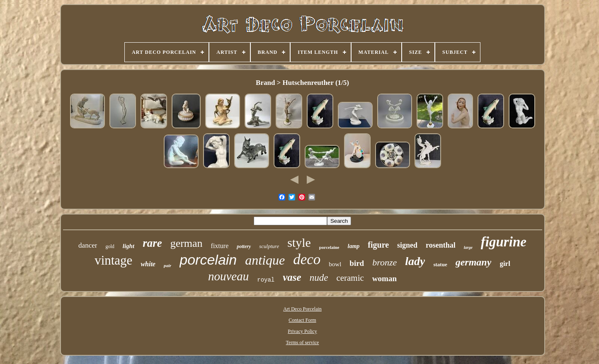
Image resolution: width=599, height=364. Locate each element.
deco (307, 259)
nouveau (228, 276)
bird (357, 263)
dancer (88, 245)
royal (266, 280)
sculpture (269, 246)
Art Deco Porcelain (302, 309)
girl (505, 264)
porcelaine (329, 247)
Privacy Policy (302, 331)
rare (152, 243)
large (468, 247)
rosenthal (441, 245)
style (299, 242)
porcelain (208, 260)
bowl (335, 264)
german (187, 243)
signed (407, 245)
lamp (354, 246)
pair (167, 265)
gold (110, 246)
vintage (113, 260)
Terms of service (303, 342)
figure (378, 245)
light (129, 246)
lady (415, 261)
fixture (220, 246)
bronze (384, 262)
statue (440, 264)
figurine (504, 242)
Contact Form (302, 320)
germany (474, 262)
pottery (244, 246)
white (148, 264)
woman (384, 278)
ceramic (350, 278)
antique (265, 260)
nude (319, 278)
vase (292, 277)
